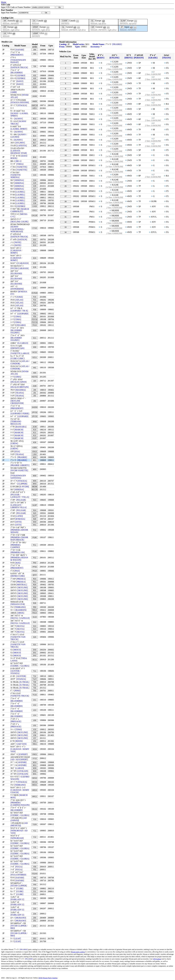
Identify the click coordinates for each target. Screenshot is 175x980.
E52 (35, 283)
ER (5, 27)
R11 (35, 582)
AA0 (35, 81)
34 (66, 232)
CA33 (35, 206)
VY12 (35, 758)
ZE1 (35, 941)
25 (66, 186)
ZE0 (35, 938)
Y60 (35, 878)
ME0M (35, 487)
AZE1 (35, 108)
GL (63, 27)
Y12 (35, 837)
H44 (35, 373)
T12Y (35, 679)
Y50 (35, 867)
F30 (35, 310)
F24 (35, 306)
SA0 (35, 650)
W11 (35, 765)
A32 (35, 78)
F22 (35, 300)
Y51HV (35, 874)
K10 (35, 430)
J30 (35, 390)
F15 (35, 297)
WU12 (35, 809)
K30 (35, 442)
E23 (35, 251)
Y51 (35, 870)
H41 (35, 368)
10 (66, 109)
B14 (35, 136)
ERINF (36, 27)
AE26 (35, 87)
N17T (35, 516)
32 (66, 222)
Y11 (35, 831)
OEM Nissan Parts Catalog (48, 978)
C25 (35, 183)
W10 (35, 762)
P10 (35, 530)
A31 (35, 75)
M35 (35, 481)
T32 (35, 688)
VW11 (35, 754)
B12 (35, 119)
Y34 (35, 863)
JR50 (35, 422)
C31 (35, 192)
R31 (35, 590)
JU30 (35, 427)
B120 (35, 123)
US (5, 33)
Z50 (35, 918)
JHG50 (35, 407)
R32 (35, 593)
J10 (35, 381)
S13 (35, 626)
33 (66, 227)
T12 (35, 676)
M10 (35, 457)
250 (35, 54)
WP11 (35, 803)
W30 (35, 768)
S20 (35, 637)
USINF (36, 33)
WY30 (35, 814)
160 (35, 50)
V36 (35, 735)
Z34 (35, 914)
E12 (35, 245)
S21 (35, 645)
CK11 (35, 210)
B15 (35, 140)
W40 (35, 771)
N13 (35, 500)
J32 (35, 396)
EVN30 (35, 293)
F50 (35, 316)
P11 (35, 545)
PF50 (35, 567)
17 (66, 145)
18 (66, 150)
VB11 (35, 744)
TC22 (35, 695)
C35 (35, 203)
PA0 (35, 563)
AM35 (35, 101)
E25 (35, 263)
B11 (35, 113)
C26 (35, 186)
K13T (35, 438)
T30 (35, 682)
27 (66, 196)
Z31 (35, 898)
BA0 (35, 157)
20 (66, 160)
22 (66, 171)
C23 (35, 175)
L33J (35, 454)
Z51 (35, 921)
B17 (35, 143)
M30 (35, 476)
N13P (35, 505)
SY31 (35, 665)
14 (66, 130)
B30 (35, 146)
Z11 (35, 891)
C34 (35, 200)
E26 (35, 267)
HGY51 (35, 377)
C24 (35, 180)
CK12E (35, 215)
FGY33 (35, 322)
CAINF (65, 21)
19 (66, 155)
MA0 (35, 484)
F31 (35, 314)
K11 (35, 433)
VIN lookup (157, 959)
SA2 (35, 656)
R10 (35, 579)
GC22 (35, 352)
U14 (35, 715)
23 (66, 176)
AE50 (35, 91)
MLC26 (35, 489)
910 (35, 72)
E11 (35, 242)
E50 (35, 272)
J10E (35, 386)
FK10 (35, 325)
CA (34, 21)
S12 (35, 622)
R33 (35, 596)
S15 (35, 632)
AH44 (35, 96)
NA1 (35, 525)
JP (122, 27)
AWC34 (35, 105)
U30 (35, 720)
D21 (35, 236)
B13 (35, 132)
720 (35, 66)
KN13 (35, 451)
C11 (35, 164)
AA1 (35, 84)
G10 (35, 330)
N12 (35, 495)
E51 (35, 278)
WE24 (35, 790)
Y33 (35, 858)
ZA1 (35, 933)
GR (93, 27)
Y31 (35, 847)
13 (66, 125)
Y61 (35, 880)
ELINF (123, 21)
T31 (35, 685)
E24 (35, 258)
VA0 (35, 741)
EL (93, 21)
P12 (35, 558)
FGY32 (35, 319)
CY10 (35, 228)
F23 (35, 303)
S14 (35, 629)
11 (66, 114)
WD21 (35, 785)
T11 (35, 671)
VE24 (35, 749)
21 (66, 166)
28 (66, 201)
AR (5, 21)
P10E (35, 537)
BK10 (35, 161)
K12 (35, 435)
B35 (35, 151)
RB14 (35, 610)
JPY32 (35, 412)
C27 (35, 189)
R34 (35, 599)
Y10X (35, 824)
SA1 (35, 653)
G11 (35, 338)
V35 (35, 732)
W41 (35, 774)
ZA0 (35, 926)
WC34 (35, 782)
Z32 (35, 903)
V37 (35, 738)
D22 (35, 240)
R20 (35, 585)
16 (66, 140)
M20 (35, 469)
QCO (35, 575)
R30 (35, 587)
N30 (35, 519)
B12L (35, 128)
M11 (35, 460)
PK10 (35, 571)
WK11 (35, 796)
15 (66, 135)
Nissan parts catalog (78, 952)
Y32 (35, 852)
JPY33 (35, 416)
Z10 (35, 888)
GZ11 (35, 357)
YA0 (35, 885)
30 (66, 212)
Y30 (35, 842)
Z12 (35, 894)
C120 (35, 167)
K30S (35, 448)
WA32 (35, 778)
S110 (35, 617)
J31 (35, 393)
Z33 (35, 909)
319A (35, 60)
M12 (35, 464)
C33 (35, 198)
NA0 (35, 522)
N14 (35, 510)
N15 (35, 513)
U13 (35, 710)
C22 (35, 170)
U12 (35, 705)
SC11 (35, 660)
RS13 (35, 613)
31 (66, 217)
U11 (35, 700)
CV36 (35, 221)
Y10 (35, 819)
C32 (35, 195)
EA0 (35, 288)
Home (4, 2)
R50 (35, 607)
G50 (35, 347)
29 (66, 207)
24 (66, 181)
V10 (35, 729)
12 (66, 119)
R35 (35, 603)
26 (66, 191)
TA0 (35, 691)
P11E (35, 551)
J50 (35, 401)
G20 (35, 343)
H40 (35, 363)
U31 (35, 725)
